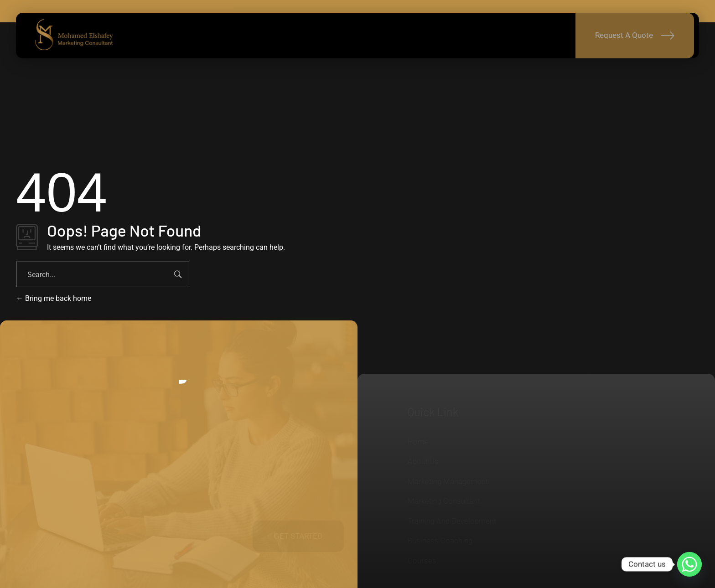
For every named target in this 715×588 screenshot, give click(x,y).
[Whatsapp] (689, 564)
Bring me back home (54, 298)
